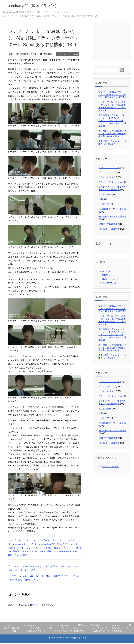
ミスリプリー (105, 195)
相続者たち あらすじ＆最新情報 (69, 632)
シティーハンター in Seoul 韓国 (36, 552)
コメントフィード (110, 280)
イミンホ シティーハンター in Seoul (32, 541)
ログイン (35, 606)
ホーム (8, 626)
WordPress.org (109, 283)
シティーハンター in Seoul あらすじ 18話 (42, 545)
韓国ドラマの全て (110, 467)
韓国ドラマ (25, 556)
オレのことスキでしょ (109, 168)
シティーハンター (59, 541)
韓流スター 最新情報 (109, 230)
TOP (21, 13)
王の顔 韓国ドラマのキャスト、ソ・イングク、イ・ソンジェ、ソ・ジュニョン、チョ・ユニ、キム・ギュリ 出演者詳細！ (112, 121)
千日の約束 (104, 205)
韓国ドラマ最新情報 (108, 225)
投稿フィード (108, 276)
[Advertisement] (115, 42)
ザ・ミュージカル (107, 173)
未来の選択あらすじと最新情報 (108, 632)
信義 (101, 200)
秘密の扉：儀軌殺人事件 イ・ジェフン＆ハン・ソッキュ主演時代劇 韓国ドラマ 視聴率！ (113, 95)
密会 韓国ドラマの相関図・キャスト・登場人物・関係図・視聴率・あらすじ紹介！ (112, 134)
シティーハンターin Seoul (68, 55)
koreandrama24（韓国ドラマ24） (38, 6)
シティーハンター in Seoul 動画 (42, 549)
